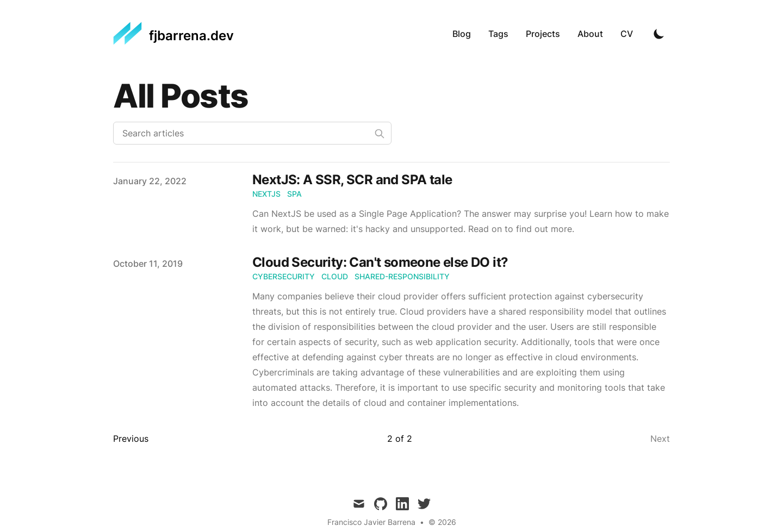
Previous (131, 439)
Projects (543, 34)
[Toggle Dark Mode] (659, 34)
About (590, 34)
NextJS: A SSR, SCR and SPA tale (352, 180)
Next (660, 439)
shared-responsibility (402, 276)
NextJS (266, 194)
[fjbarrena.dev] (173, 34)
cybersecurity (284, 276)
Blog (462, 34)
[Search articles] (252, 133)
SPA (294, 194)
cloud (335, 276)
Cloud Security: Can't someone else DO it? (380, 262)
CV (627, 34)
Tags (498, 34)
